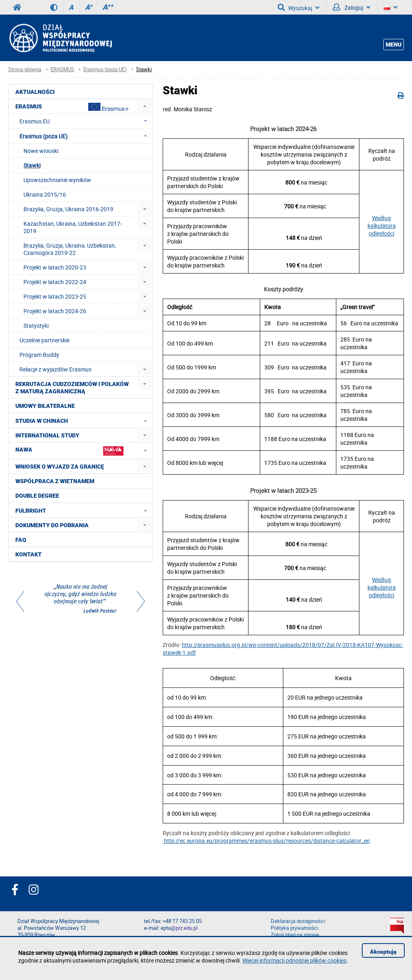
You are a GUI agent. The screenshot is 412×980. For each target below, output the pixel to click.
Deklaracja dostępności (298, 921)
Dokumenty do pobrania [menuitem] (52, 525)
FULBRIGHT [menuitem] (84, 510)
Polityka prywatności (294, 928)
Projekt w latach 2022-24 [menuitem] (55, 282)
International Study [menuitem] (47, 435)
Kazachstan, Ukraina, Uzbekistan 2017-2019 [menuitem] (73, 227)
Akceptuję (383, 952)
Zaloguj (351, 7)
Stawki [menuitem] (32, 165)
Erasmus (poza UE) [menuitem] (86, 136)
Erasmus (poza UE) (105, 69)
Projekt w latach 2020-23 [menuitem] (55, 267)
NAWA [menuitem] (84, 451)
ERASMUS (62, 69)
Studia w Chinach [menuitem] (84, 420)
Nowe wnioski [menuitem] (41, 151)
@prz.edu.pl (184, 928)
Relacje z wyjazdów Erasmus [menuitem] (55, 369)
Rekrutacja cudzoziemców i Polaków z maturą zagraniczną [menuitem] (72, 388)
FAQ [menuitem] (21, 540)
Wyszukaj (298, 7)
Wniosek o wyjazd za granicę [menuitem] (60, 467)
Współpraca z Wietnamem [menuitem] (55, 481)
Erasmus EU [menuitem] (86, 121)
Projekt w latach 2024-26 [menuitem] (55, 311)
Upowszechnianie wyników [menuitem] (57, 180)
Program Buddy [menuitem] (39, 355)
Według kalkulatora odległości (382, 226)
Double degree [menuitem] (37, 496)
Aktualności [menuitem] (35, 92)
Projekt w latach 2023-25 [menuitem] (55, 296)
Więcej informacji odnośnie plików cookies (294, 960)
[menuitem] (145, 106)
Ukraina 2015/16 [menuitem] (45, 194)
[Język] (391, 7)
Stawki (144, 69)
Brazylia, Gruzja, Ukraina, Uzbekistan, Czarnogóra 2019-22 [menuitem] (70, 249)
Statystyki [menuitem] (36, 326)
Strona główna (25, 69)
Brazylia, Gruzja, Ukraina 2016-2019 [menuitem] (68, 209)
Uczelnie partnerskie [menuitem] (45, 340)
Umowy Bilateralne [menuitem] (45, 406)
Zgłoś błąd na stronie (295, 935)
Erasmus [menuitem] (72, 107)
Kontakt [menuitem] (29, 554)
